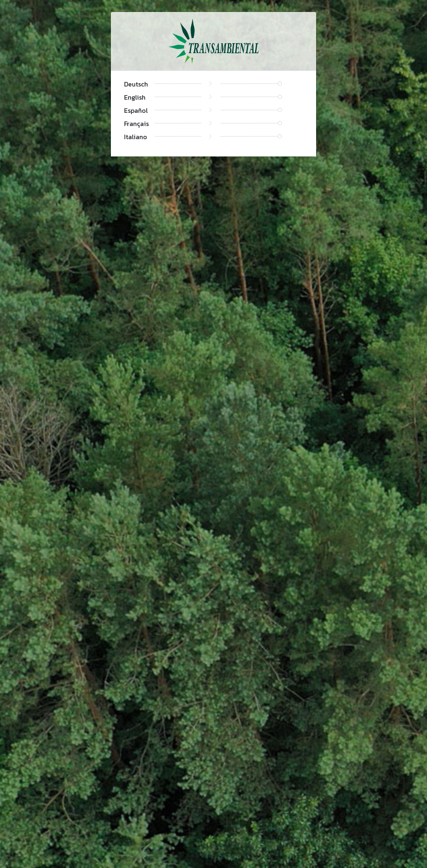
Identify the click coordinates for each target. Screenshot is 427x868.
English (135, 97)
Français (136, 124)
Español (136, 110)
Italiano (136, 137)
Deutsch (136, 84)
